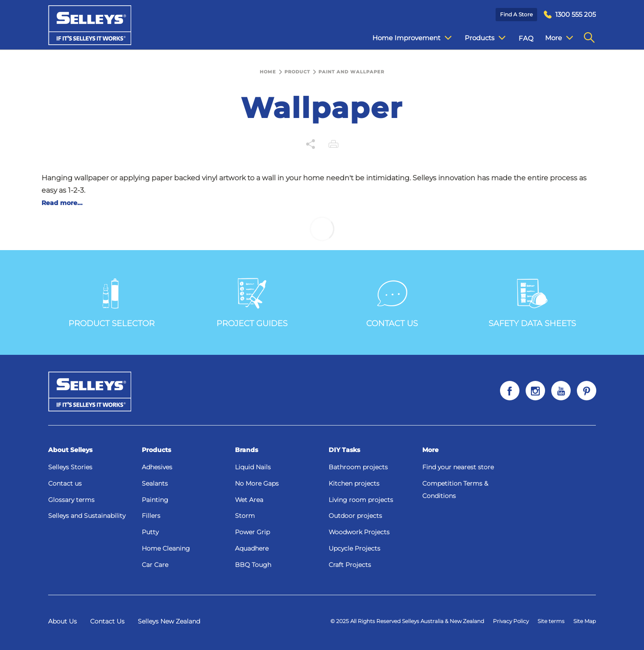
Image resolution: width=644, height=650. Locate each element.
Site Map (585, 621)
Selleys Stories (70, 467)
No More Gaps (257, 483)
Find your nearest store (458, 467)
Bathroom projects (358, 467)
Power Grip (252, 532)
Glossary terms (71, 500)
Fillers (151, 516)
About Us (63, 621)
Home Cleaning (166, 548)
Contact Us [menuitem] (557, 38)
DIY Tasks (344, 450)
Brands (246, 450)
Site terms (551, 621)
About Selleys (70, 450)
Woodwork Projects (359, 532)
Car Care (155, 565)
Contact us (65, 483)
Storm (245, 516)
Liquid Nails (253, 467)
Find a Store (516, 14)
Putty (150, 532)
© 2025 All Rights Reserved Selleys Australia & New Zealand (407, 621)
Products (156, 450)
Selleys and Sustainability (87, 516)
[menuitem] (570, 15)
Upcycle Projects (354, 548)
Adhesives (157, 467)
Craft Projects (350, 565)
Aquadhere (252, 548)
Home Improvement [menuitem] (405, 38)
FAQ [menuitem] (519, 38)
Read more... (62, 203)
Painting (155, 500)
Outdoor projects (355, 516)
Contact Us (107, 621)
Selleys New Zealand (169, 621)
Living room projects (361, 500)
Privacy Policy (511, 621)
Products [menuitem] (478, 38)
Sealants (155, 483)
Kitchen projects (354, 483)
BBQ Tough (253, 565)
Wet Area (249, 500)
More (430, 450)
